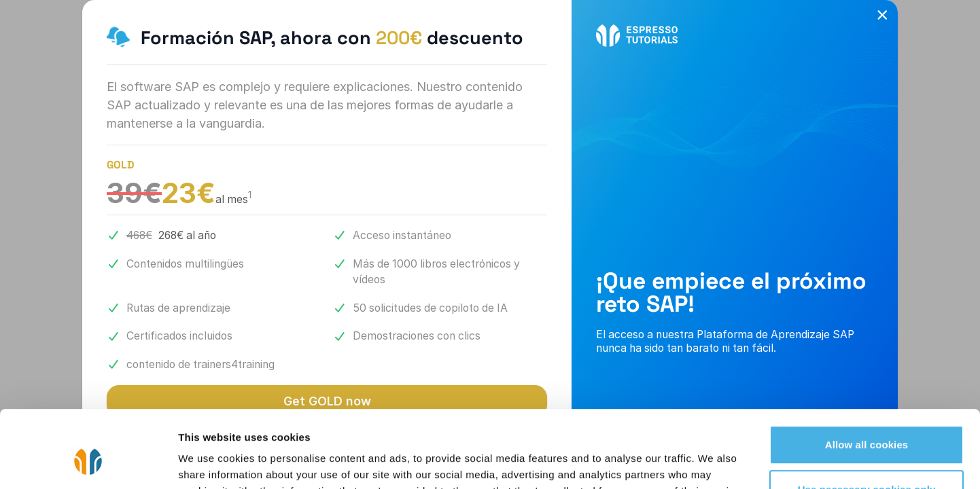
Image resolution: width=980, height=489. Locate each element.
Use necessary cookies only (867, 423)
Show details (210, 462)
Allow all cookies (867, 379)
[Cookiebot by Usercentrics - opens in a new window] (88, 463)
